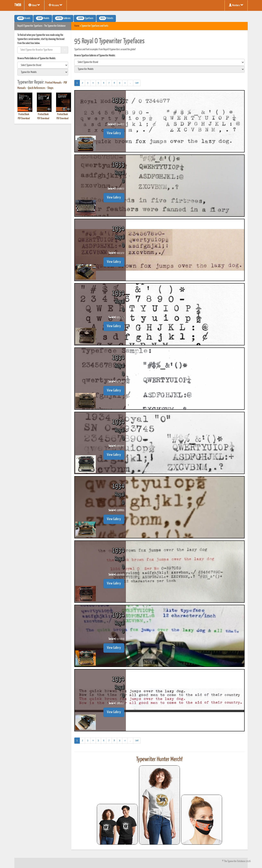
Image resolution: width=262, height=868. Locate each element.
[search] (43, 65)
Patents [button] (106, 18)
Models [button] (43, 18)
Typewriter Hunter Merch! (159, 759)
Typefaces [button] (85, 18)
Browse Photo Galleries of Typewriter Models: (37, 58)
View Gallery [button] (114, 133)
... (132, 83)
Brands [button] (24, 18)
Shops (50, 88)
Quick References (37, 88)
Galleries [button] (63, 18)
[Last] (137, 83)
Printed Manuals (53, 83)
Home (77, 26)
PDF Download (24, 119)
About (34, 5)
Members (236, 5)
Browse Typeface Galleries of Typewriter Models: (95, 56)
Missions (55, 5)
